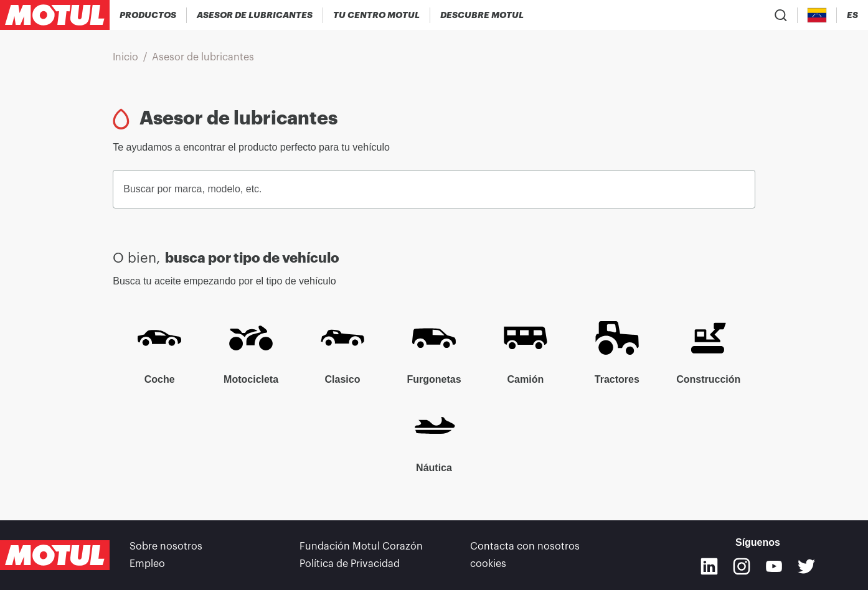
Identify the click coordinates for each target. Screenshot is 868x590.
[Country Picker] (817, 15)
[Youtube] (774, 566)
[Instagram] (742, 566)
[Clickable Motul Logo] (55, 15)
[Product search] (781, 15)
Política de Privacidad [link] (350, 564)
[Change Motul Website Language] (852, 15)
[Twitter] (806, 566)
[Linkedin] (709, 566)
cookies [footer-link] (488, 564)
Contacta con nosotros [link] (525, 546)
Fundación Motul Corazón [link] (361, 546)
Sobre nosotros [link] (166, 546)
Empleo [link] (147, 564)
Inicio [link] (125, 57)
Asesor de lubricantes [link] (203, 57)
